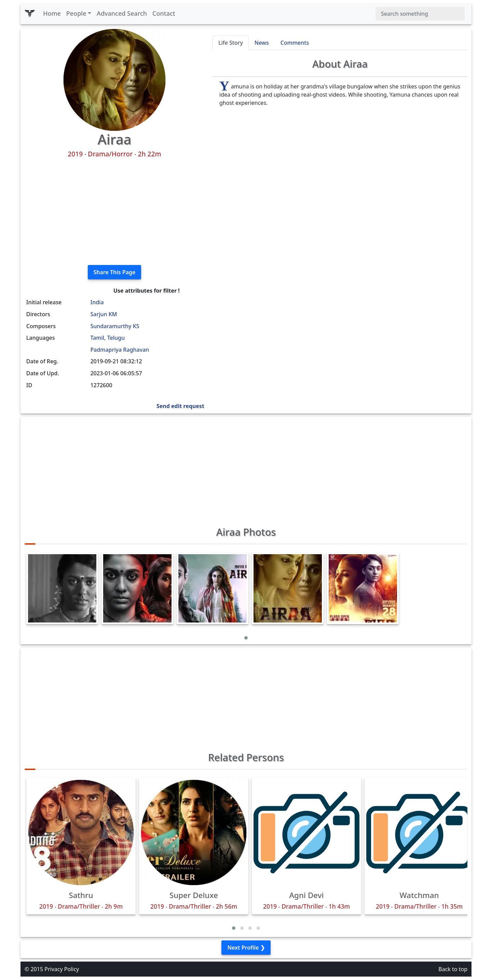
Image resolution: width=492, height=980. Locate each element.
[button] (246, 638)
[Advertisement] (114, 212)
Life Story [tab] (231, 43)
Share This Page (115, 272)
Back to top (453, 969)
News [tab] (262, 43)
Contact (164, 13)
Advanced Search (122, 13)
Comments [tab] (295, 43)
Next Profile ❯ (246, 948)
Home (52, 13)
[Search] (420, 14)
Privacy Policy (62, 969)
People (76, 13)
